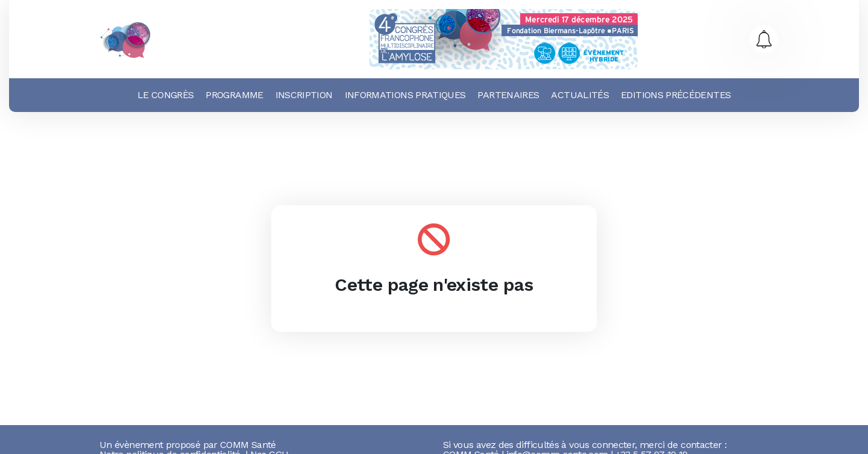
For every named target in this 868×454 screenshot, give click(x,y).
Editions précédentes (676, 95)
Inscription (304, 95)
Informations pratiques (405, 95)
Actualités (580, 95)
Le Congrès (166, 95)
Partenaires (508, 95)
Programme (234, 95)
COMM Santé (248, 445)
